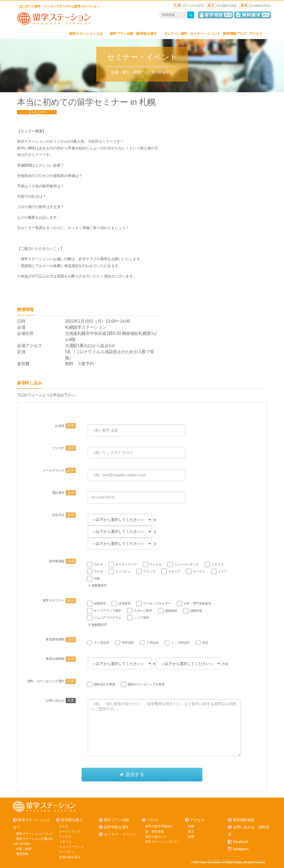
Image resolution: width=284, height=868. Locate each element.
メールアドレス (59, 470)
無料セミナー (48, 112)
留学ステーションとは (88, 34)
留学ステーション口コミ (162, 842)
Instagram (241, 849)
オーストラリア (70, 831)
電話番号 (64, 493)
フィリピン (67, 852)
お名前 (65, 426)
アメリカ (65, 836)
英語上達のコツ (156, 836)
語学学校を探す (117, 827)
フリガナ (64, 448)
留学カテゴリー (59, 600)
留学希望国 (62, 561)
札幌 (34, 112)
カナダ (64, 826)
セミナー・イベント (205, 34)
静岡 (191, 836)
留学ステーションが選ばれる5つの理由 (33, 841)
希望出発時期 (61, 659)
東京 (191, 831)
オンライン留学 (176, 34)
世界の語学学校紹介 (159, 826)
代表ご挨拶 (24, 849)
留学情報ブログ (235, 34)
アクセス (258, 34)
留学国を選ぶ (72, 820)
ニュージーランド (71, 847)
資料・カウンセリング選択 (52, 681)
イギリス (65, 842)
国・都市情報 (154, 831)
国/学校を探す (149, 34)
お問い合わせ (61, 701)
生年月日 (64, 515)
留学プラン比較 (122, 34)
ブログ (152, 820)
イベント (23, 112)
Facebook (241, 841)
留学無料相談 (244, 820)
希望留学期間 (61, 640)
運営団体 (22, 854)
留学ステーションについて (35, 833)
